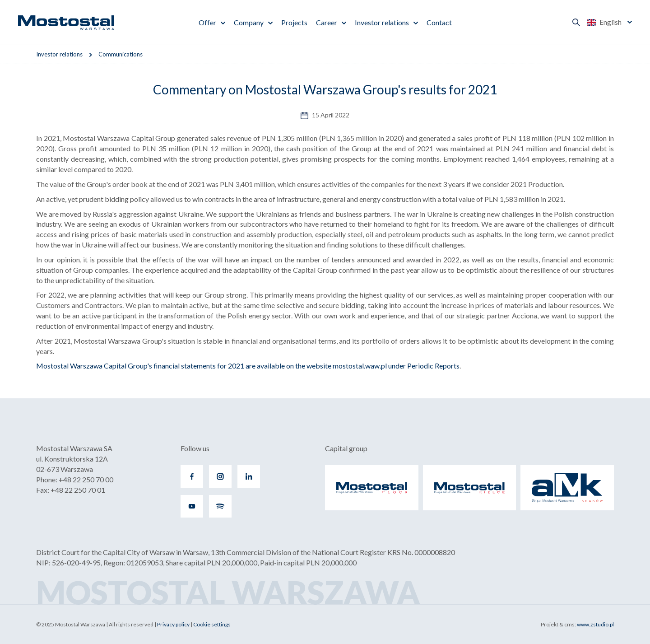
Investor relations (382, 22)
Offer (207, 22)
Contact (439, 22)
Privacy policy (173, 624)
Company (249, 22)
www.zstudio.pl (595, 624)
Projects (294, 22)
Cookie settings (212, 624)
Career (327, 22)
